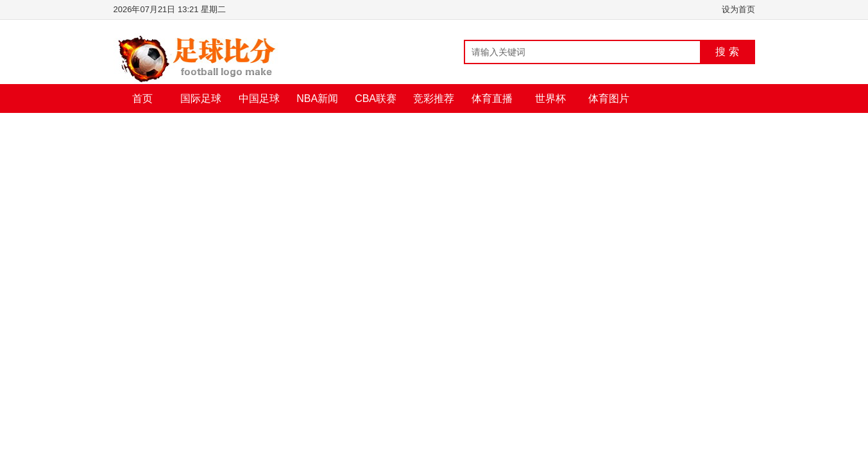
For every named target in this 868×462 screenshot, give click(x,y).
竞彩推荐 (434, 98)
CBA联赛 (376, 98)
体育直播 (492, 98)
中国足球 (259, 98)
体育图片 (609, 98)
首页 (142, 98)
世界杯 (550, 98)
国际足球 (201, 98)
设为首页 (738, 9)
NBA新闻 (317, 98)
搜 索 (727, 52)
